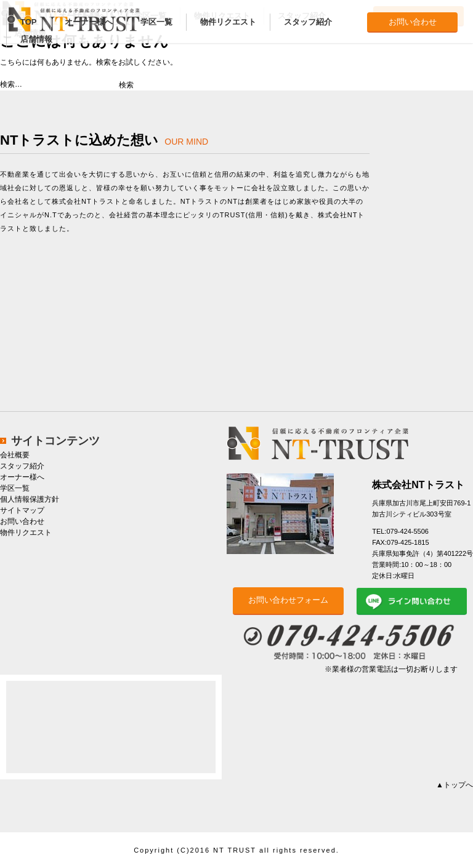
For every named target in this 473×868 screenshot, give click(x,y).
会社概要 (15, 455)
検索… (11, 84)
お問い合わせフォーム (288, 600)
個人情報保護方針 (30, 499)
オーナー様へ (89, 22)
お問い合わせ (413, 22)
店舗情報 (36, 39)
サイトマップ (22, 510)
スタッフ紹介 (308, 22)
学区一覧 (156, 22)
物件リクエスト (228, 22)
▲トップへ (455, 785)
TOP (29, 22)
